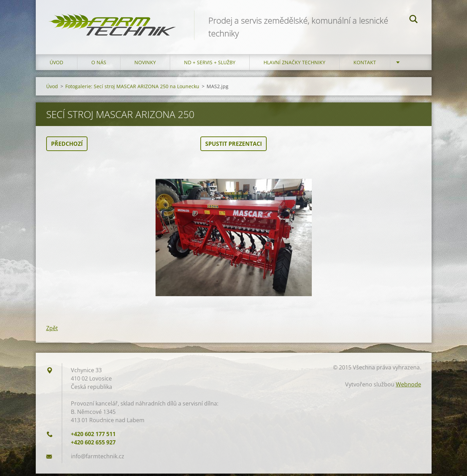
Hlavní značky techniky (294, 65)
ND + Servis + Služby (210, 65)
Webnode (408, 387)
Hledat (414, 20)
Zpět (52, 331)
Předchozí (67, 146)
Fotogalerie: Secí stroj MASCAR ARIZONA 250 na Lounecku (132, 89)
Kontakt (365, 65)
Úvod (56, 65)
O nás (99, 65)
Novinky (145, 65)
